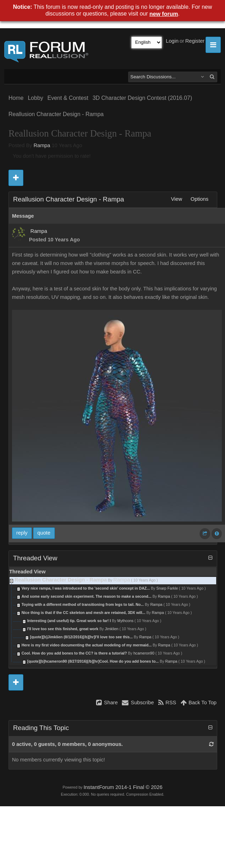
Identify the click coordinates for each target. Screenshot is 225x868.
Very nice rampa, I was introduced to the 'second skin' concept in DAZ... (86, 588)
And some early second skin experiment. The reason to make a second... (87, 596)
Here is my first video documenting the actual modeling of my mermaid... (87, 645)
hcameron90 (144, 653)
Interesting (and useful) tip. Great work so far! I (70, 621)
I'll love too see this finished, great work (63, 629)
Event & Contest (68, 98)
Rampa (42, 145)
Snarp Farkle (167, 588)
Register (195, 41)
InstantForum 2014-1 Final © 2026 (123, 787)
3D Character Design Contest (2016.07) (142, 98)
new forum (164, 14)
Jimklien (112, 629)
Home (16, 98)
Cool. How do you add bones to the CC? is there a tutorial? (74, 653)
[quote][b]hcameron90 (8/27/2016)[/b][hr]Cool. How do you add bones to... (93, 661)
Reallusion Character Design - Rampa (56, 114)
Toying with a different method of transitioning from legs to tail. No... (83, 604)
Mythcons (125, 621)
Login (172, 41)
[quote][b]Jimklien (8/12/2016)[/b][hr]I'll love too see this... (81, 637)
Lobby (36, 98)
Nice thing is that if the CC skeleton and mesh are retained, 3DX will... (84, 613)
